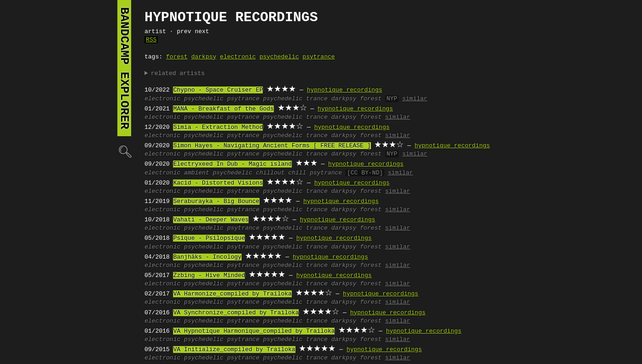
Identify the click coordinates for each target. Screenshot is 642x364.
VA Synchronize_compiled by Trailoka (236, 313)
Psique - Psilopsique (209, 238)
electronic (238, 57)
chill (297, 173)
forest (177, 57)
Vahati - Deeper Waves (211, 220)
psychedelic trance (295, 99)
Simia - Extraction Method (218, 127)
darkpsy (204, 57)
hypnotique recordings (345, 90)
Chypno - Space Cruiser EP (218, 90)
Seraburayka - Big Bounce (216, 202)
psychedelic (279, 57)
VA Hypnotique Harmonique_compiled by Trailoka (254, 331)
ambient (197, 173)
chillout (270, 173)
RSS (151, 40)
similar (415, 99)
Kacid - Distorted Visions (218, 183)
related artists (178, 74)
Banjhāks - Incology (207, 257)
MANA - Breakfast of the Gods (223, 109)
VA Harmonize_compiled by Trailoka (232, 294)
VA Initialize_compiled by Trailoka (234, 350)
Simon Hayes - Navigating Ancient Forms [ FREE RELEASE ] (272, 146)
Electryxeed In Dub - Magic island (232, 164)
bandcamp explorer (124, 68)
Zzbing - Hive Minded (209, 276)
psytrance (318, 57)
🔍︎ (124, 151)
